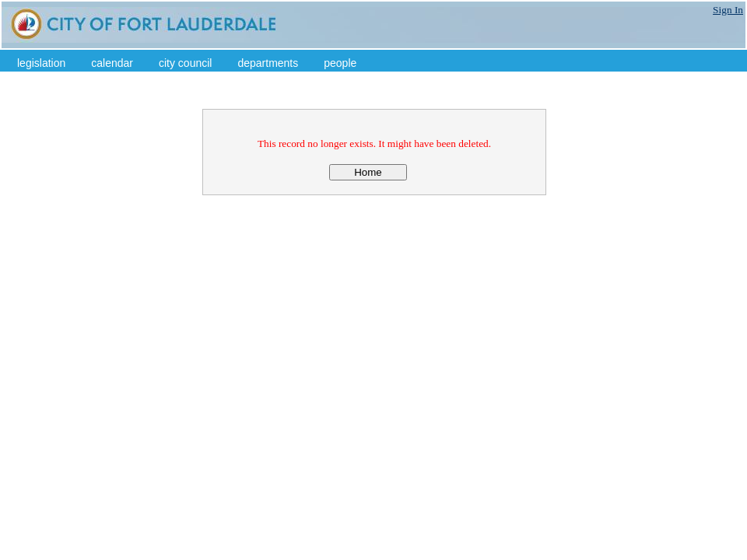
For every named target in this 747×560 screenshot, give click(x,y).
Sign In (728, 10)
